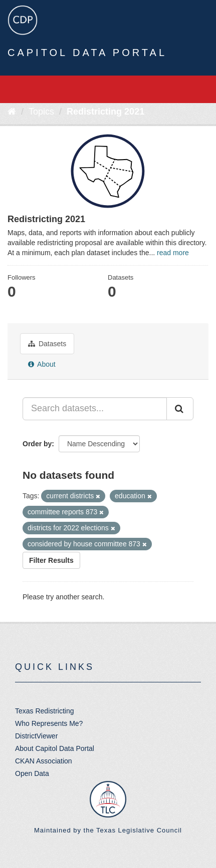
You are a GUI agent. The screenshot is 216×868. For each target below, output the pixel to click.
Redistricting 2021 (105, 112)
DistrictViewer (36, 736)
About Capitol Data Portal (55, 748)
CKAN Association (44, 761)
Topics (41, 112)
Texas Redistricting (45, 711)
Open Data (32, 773)
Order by (37, 444)
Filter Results (51, 560)
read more (173, 253)
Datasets (47, 344)
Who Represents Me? (49, 723)
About (42, 364)
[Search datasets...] (95, 409)
